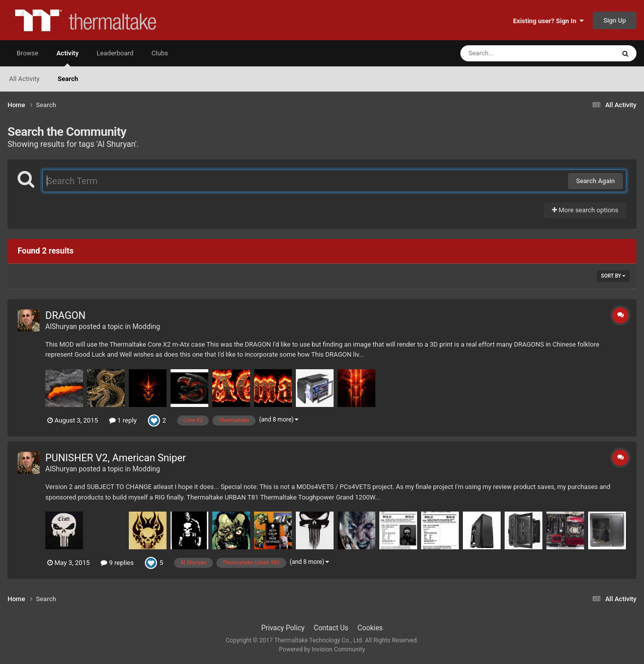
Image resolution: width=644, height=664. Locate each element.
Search (68, 79)
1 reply (123, 420)
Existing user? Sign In (548, 21)
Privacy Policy (283, 628)
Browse (27, 53)
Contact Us (331, 628)
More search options (585, 210)
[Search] (512, 53)
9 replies (117, 563)
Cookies (370, 628)
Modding (146, 326)
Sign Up (615, 20)
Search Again (595, 181)
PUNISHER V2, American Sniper (116, 458)
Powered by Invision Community (322, 649)
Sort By (613, 276)
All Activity (24, 79)
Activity (67, 58)
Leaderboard (115, 53)
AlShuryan (61, 326)
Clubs (160, 53)
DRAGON (65, 315)
